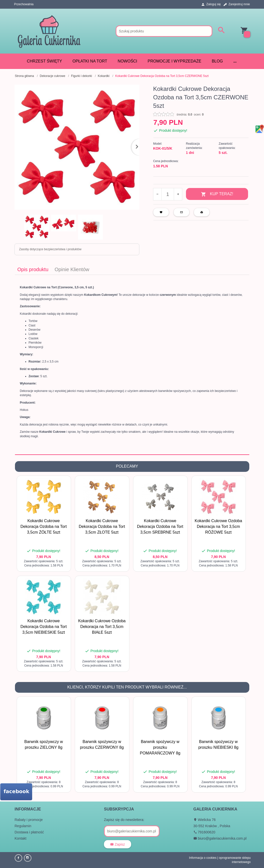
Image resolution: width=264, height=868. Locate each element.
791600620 (204, 832)
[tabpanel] (132, 365)
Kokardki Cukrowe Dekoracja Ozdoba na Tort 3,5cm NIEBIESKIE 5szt (44, 627)
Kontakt (21, 838)
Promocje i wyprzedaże (174, 61)
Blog (217, 61)
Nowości (127, 61)
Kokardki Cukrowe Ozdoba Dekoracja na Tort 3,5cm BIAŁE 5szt (102, 627)
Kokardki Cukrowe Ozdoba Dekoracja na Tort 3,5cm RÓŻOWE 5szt (218, 527)
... (235, 61)
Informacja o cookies (203, 858)
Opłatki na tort (90, 61)
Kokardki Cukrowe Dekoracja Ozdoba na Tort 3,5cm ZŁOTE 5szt (102, 527)
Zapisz (118, 844)
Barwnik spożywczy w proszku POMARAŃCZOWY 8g (160, 747)
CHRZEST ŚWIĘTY (44, 61)
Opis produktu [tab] (33, 269)
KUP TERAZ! (217, 194)
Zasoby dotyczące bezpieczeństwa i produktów (50, 249)
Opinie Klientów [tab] (72, 269)
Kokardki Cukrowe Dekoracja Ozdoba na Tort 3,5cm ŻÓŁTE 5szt (44, 527)
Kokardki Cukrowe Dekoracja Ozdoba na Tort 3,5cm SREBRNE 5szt (160, 527)
